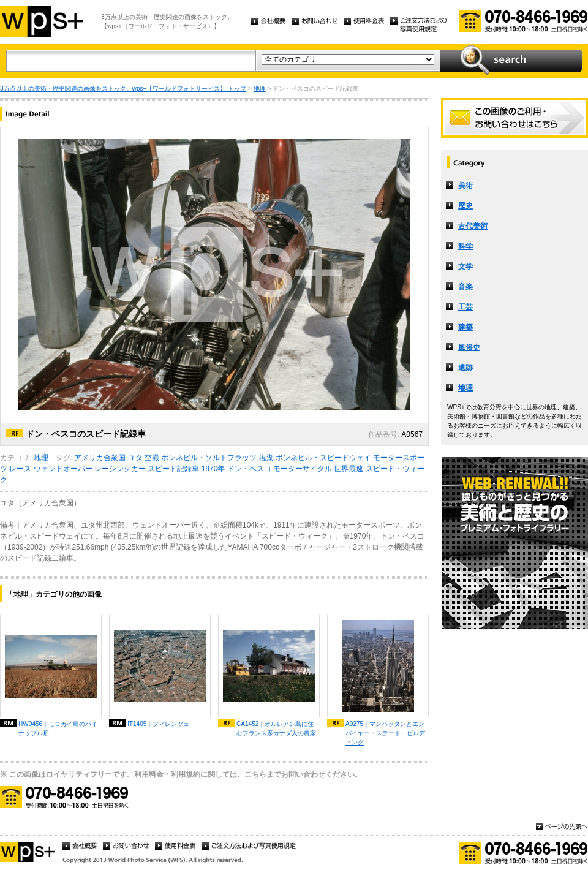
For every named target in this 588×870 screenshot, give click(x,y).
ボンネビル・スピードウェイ (323, 458)
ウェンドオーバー (63, 469)
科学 (466, 246)
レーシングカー (120, 469)
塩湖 (266, 458)
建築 (466, 327)
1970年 (213, 469)
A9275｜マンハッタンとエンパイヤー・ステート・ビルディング (385, 733)
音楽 (466, 287)
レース (20, 469)
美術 (466, 186)
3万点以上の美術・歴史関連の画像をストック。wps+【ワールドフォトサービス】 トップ (123, 89)
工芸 (466, 307)
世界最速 (349, 469)
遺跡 (466, 368)
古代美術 (473, 226)
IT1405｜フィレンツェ (158, 724)
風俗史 (469, 347)
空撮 (152, 458)
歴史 (466, 206)
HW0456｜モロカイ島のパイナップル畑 (58, 728)
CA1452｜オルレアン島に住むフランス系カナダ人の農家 (276, 728)
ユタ (135, 458)
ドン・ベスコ (249, 469)
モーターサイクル (303, 469)
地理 (260, 89)
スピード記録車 (173, 469)
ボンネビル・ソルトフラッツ (209, 458)
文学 (466, 267)
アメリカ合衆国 (100, 458)
